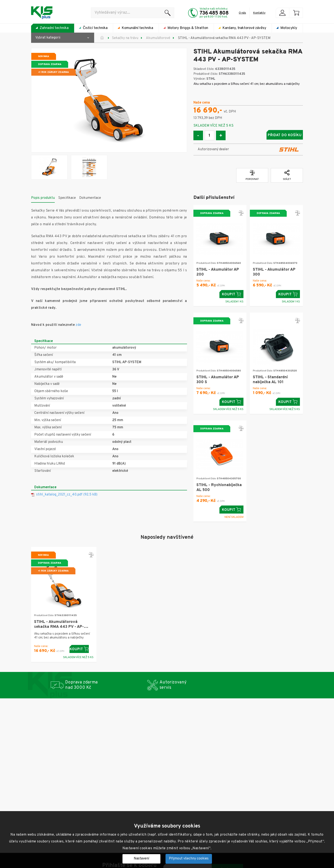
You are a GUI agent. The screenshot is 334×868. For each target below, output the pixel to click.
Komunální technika (137, 28)
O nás (242, 13)
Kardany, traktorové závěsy (244, 28)
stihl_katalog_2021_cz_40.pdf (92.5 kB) (67, 493)
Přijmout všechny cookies (189, 859)
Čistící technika (95, 28)
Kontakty (259, 13)
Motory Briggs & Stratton (188, 28)
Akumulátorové (158, 38)
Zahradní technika (54, 28)
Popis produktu (43, 197)
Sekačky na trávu (125, 38)
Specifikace (67, 197)
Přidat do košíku (269, 135)
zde (78, 324)
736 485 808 (214, 13)
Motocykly (289, 28)
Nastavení (141, 859)
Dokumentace (90, 197)
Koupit (231, 293)
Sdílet (287, 174)
